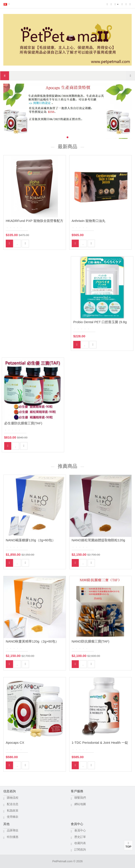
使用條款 (13, 817)
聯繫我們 (80, 798)
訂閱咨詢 (80, 850)
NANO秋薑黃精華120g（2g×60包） (32, 641)
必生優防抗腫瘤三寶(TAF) (23, 423)
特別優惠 (13, 837)
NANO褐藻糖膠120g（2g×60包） (31, 540)
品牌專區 (13, 830)
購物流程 (13, 798)
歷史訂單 (80, 837)
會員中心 (80, 830)
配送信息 (13, 804)
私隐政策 (13, 811)
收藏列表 (80, 843)
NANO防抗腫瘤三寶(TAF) (91, 641)
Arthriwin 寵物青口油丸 (89, 221)
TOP (128, 845)
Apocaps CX (15, 743)
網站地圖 (80, 804)
